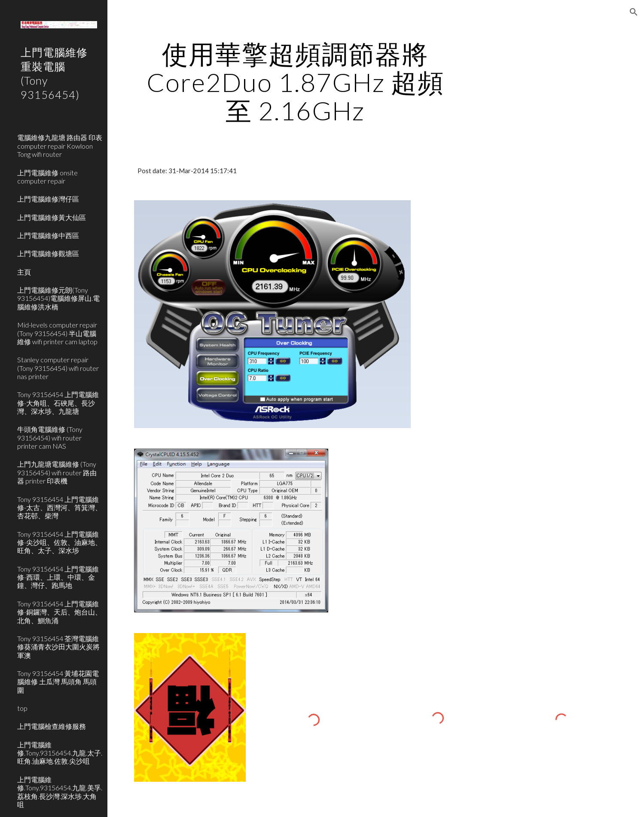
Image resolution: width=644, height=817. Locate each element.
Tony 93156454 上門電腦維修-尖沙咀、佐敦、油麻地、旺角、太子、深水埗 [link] (60, 542)
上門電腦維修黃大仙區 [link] (52, 217)
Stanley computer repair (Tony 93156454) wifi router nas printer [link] (58, 368)
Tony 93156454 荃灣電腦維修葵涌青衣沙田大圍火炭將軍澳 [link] (58, 647)
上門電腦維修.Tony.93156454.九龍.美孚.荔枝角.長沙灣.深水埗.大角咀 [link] (60, 792)
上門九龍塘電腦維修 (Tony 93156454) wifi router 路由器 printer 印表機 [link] (57, 472)
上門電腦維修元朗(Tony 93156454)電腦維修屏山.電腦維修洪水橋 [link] (58, 298)
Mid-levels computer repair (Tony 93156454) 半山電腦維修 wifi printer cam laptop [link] (57, 333)
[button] (634, 12)
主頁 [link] (24, 272)
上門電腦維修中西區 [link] (48, 235)
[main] (295, 82)
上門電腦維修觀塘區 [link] (48, 253)
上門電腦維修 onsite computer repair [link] (47, 177)
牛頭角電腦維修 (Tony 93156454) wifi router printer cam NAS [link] (50, 438)
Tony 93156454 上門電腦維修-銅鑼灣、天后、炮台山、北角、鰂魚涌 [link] (60, 612)
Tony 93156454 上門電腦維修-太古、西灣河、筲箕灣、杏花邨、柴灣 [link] (60, 508)
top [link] (22, 708)
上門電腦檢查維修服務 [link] (52, 726)
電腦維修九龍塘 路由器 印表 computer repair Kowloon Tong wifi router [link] (60, 146)
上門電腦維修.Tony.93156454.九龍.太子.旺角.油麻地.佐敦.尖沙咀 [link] (60, 753)
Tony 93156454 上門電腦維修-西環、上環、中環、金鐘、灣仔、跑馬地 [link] (58, 577)
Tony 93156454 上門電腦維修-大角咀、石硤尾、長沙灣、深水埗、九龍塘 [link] (58, 403)
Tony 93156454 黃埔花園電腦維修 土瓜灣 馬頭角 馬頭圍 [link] (58, 682)
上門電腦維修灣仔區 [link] (48, 199)
